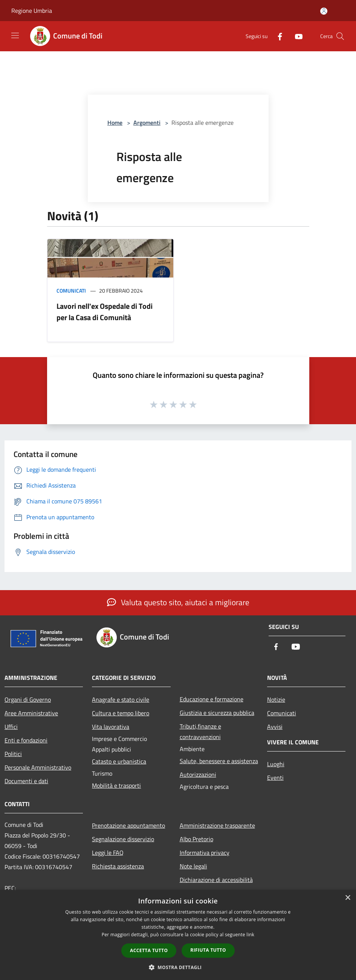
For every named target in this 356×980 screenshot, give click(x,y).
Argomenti (147, 123)
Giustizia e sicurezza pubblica (217, 713)
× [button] (348, 898)
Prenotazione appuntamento (128, 825)
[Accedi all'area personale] (324, 11)
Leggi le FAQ (108, 853)
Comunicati (71, 291)
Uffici (11, 727)
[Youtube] (296, 36)
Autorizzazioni (198, 774)
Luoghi (276, 764)
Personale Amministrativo (38, 767)
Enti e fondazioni (26, 740)
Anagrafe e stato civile (121, 699)
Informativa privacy (205, 853)
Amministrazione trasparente (217, 825)
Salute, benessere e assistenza (219, 761)
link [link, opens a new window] (250, 935)
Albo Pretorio (196, 839)
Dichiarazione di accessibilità (216, 880)
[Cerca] (340, 36)
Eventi (275, 778)
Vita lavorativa (111, 727)
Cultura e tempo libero (121, 713)
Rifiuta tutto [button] (208, 950)
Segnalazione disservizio (123, 839)
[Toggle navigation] (15, 35)
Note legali (193, 866)
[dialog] (178, 935)
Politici (13, 754)
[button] (178, 967)
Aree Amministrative (31, 713)
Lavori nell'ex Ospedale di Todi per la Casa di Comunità (105, 312)
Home (115, 123)
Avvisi (275, 727)
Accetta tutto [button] (149, 950)
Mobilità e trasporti (116, 785)
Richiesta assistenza (118, 866)
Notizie (276, 699)
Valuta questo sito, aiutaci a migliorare (178, 602)
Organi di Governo (28, 699)
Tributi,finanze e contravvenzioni (200, 732)
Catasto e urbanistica (119, 761)
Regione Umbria (32, 11)
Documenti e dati (26, 781)
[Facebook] (277, 36)
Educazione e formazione (212, 699)
